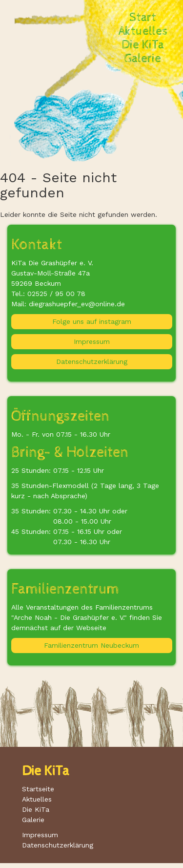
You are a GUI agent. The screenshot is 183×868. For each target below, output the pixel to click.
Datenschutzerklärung (92, 361)
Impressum (92, 341)
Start (143, 18)
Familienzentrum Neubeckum (91, 645)
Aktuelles (143, 31)
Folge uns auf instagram (92, 321)
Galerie (143, 59)
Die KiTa (143, 45)
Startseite (38, 789)
